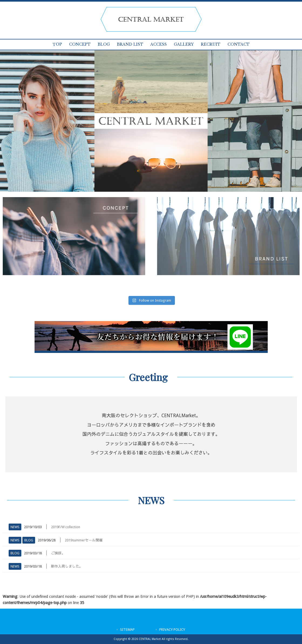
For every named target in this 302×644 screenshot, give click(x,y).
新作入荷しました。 (67, 566)
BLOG (29, 540)
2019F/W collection (66, 527)
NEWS (15, 527)
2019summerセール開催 (84, 540)
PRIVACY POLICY (172, 630)
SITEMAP (127, 630)
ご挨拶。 (58, 553)
